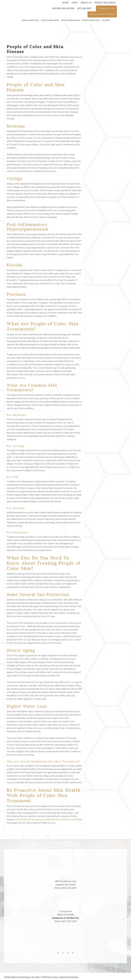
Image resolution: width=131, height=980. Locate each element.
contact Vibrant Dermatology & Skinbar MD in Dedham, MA (44, 820)
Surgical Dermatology (50, 20)
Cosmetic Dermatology (91, 20)
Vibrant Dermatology (69, 977)
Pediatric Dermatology (71, 20)
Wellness (106, 20)
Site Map (35, 977)
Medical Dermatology (30, 20)
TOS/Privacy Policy (49, 977)
